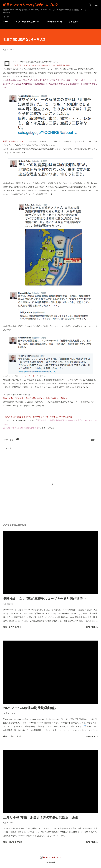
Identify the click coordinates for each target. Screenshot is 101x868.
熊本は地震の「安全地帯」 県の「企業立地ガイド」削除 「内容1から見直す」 (35, 398)
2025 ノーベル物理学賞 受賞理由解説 (30, 708)
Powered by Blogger (50, 857)
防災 (11, 440)
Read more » (92, 627)
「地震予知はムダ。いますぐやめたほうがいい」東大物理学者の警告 (41, 65)
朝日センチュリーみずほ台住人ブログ (31, 5)
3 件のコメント (15, 736)
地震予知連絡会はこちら (13, 141)
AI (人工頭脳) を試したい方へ (28, 22)
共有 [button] (93, 440)
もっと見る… (74, 22)
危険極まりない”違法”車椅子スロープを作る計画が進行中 (44, 599)
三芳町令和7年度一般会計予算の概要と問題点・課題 (41, 817)
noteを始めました (54, 22)
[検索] (90, 5)
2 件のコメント (15, 627)
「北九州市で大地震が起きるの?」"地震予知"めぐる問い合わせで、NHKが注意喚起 (38, 417)
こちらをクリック (27, 376)
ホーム (6, 22)
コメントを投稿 (16, 842)
